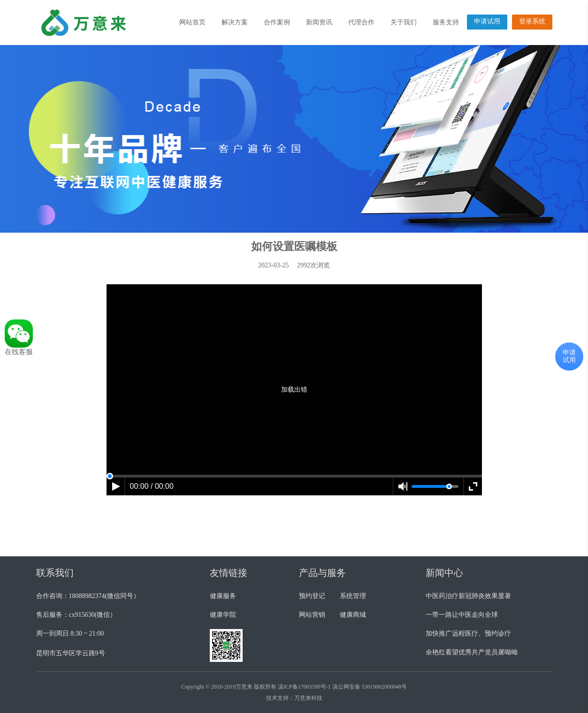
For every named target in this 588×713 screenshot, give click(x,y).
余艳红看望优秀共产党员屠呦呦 (472, 652)
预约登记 (312, 596)
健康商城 (353, 615)
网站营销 (312, 615)
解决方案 (235, 22)
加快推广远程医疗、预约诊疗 (468, 633)
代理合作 (361, 22)
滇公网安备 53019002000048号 (370, 687)
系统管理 (353, 596)
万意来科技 (308, 698)
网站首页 (192, 22)
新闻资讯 (319, 22)
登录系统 (532, 21)
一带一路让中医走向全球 (462, 615)
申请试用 (487, 21)
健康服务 (223, 596)
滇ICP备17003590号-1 (304, 687)
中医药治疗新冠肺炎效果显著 (468, 596)
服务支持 (446, 22)
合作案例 (277, 22)
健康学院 (223, 615)
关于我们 (404, 22)
